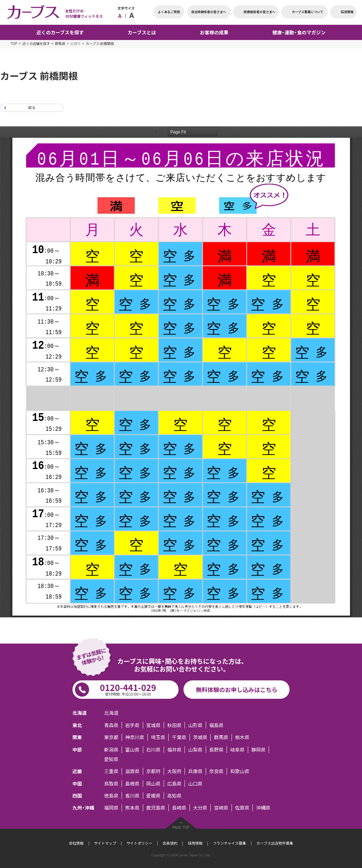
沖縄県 (263, 808)
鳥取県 (111, 784)
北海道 (111, 713)
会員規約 (170, 843)
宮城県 (153, 725)
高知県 (174, 796)
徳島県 (111, 796)
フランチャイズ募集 (229, 843)
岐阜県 (237, 750)
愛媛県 (153, 796)
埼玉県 (158, 737)
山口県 (195, 784)
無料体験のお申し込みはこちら (237, 690)
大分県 (200, 808)
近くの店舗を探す (36, 44)
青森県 (111, 725)
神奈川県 (135, 737)
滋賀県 (132, 771)
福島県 (216, 725)
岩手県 (132, 725)
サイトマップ (105, 843)
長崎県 (179, 808)
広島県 (174, 784)
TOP (14, 44)
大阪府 (174, 771)
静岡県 (258, 750)
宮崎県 (221, 808)
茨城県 (200, 737)
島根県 (132, 784)
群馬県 (60, 44)
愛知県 (111, 759)
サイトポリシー (139, 843)
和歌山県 (240, 771)
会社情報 (76, 843)
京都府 (153, 771)
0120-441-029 (128, 689)
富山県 (132, 750)
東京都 (111, 737)
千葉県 (179, 737)
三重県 (111, 771)
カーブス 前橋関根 (100, 44)
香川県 (132, 796)
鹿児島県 (156, 808)
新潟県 (111, 750)
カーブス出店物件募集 (275, 843)
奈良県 (216, 771)
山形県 (195, 725)
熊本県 (132, 808)
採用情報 (195, 843)
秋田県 (174, 725)
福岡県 (111, 808)
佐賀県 (242, 808)
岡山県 (153, 784)
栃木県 (242, 737)
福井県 (174, 750)
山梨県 (195, 750)
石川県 (153, 750)
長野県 (216, 750)
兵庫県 (195, 771)
